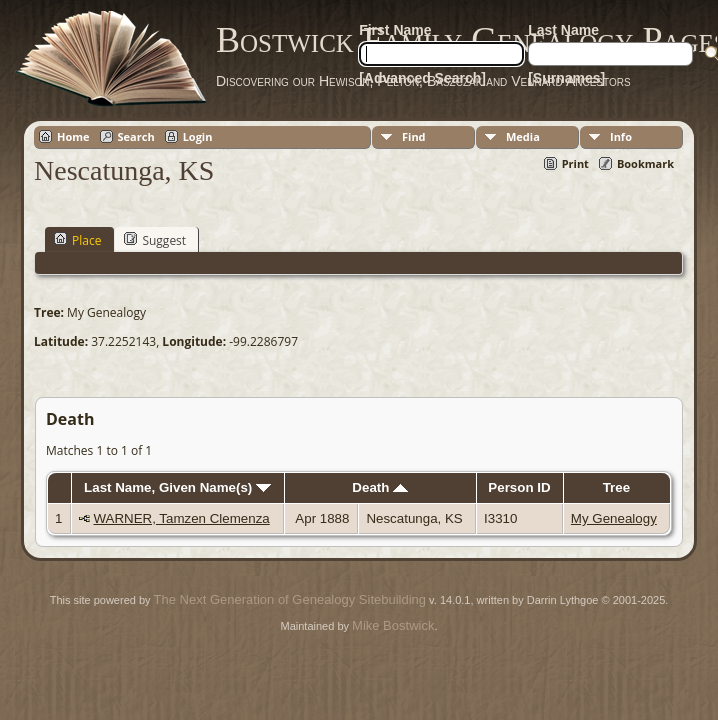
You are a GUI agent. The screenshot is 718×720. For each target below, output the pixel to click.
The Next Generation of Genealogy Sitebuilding (290, 599)
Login (198, 136)
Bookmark (645, 163)
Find (414, 136)
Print (575, 163)
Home (73, 136)
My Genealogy (614, 518)
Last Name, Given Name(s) (177, 487)
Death (380, 487)
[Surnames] (566, 78)
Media (523, 136)
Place (77, 240)
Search (136, 136)
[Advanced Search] (422, 78)
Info (621, 136)
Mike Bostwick (393, 625)
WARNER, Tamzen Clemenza (181, 518)
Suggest (155, 240)
